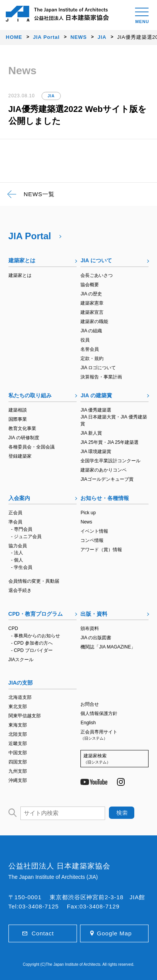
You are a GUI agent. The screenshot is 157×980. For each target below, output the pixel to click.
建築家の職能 (94, 322)
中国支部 (18, 753)
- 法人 (17, 553)
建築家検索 (114, 759)
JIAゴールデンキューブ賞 (107, 479)
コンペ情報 (92, 540)
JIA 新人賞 (91, 433)
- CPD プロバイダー (32, 650)
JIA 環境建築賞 (96, 452)
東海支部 (18, 725)
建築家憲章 (92, 303)
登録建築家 (20, 456)
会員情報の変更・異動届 (34, 581)
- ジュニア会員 (26, 537)
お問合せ (90, 704)
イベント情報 (94, 531)
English (88, 723)
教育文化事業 (22, 428)
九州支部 (18, 771)
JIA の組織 (91, 331)
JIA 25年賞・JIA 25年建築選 (109, 442)
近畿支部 (18, 743)
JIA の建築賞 (96, 395)
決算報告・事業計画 (101, 377)
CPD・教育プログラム (36, 614)
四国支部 (18, 762)
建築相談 (18, 410)
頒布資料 (90, 628)
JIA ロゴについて (98, 368)
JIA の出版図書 (96, 638)
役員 (85, 340)
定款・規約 (92, 358)
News (86, 522)
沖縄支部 (18, 780)
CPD (13, 628)
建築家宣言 (92, 312)
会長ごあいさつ (97, 275)
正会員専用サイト (114, 735)
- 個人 (17, 560)
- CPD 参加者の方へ (32, 643)
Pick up (88, 513)
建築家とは (22, 260)
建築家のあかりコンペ (104, 470)
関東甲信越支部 (25, 716)
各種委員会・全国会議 (32, 447)
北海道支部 (20, 697)
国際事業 (18, 419)
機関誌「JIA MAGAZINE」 (108, 647)
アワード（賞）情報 (101, 550)
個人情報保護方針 (99, 713)
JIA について (96, 260)
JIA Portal (30, 236)
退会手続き (20, 590)
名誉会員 (90, 349)
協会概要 (90, 285)
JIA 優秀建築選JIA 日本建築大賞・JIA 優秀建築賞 (114, 417)
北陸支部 (18, 734)
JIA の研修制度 (24, 438)
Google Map (114, 933)
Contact (43, 933)
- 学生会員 (22, 567)
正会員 (15, 513)
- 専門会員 (22, 529)
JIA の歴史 (91, 294)
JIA (51, 96)
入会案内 (19, 498)
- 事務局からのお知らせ (36, 636)
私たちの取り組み (30, 395)
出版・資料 (94, 614)
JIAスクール (21, 660)
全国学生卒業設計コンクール (110, 461)
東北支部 (18, 707)
